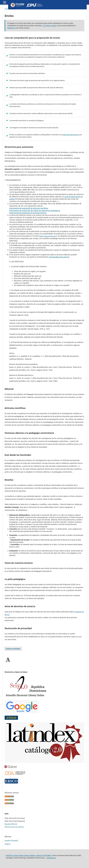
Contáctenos (51, 858)
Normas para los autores (14, 827)
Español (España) (11, 841)
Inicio (6, 9)
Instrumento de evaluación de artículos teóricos (28, 213)
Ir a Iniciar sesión (49, 26)
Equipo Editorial (11, 824)
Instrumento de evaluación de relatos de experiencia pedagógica (35, 210)
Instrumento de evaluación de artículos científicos (29, 208)
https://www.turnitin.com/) (48, 236)
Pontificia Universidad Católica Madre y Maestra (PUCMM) (28, 855)
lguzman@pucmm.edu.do (59, 257)
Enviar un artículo (13, 649)
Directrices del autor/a (71, 135)
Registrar (11, 28)
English (8, 844)
